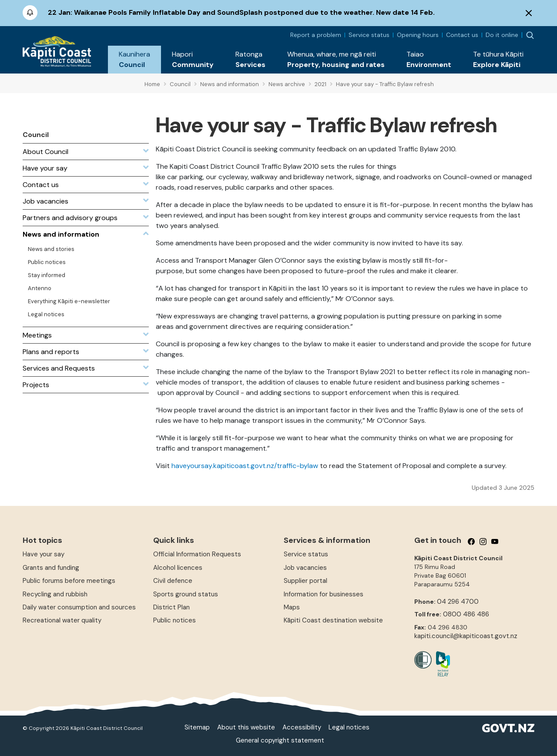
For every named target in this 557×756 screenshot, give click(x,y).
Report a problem (316, 35)
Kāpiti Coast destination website (333, 620)
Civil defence (173, 581)
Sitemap (197, 727)
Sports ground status (186, 594)
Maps (292, 607)
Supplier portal (305, 581)
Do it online (502, 35)
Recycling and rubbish (55, 594)
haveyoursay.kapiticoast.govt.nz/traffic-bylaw (245, 466)
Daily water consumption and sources (79, 607)
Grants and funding (51, 568)
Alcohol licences (178, 568)
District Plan (171, 607)
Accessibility (302, 727)
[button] (134, 60)
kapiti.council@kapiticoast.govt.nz (466, 636)
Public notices (174, 620)
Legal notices (349, 727)
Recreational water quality (62, 620)
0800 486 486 (466, 614)
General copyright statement (280, 740)
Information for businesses (324, 594)
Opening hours (418, 35)
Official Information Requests (197, 554)
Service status (369, 35)
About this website (246, 727)
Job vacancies (305, 568)
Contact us (462, 35)
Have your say (44, 554)
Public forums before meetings (69, 581)
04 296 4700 (458, 602)
